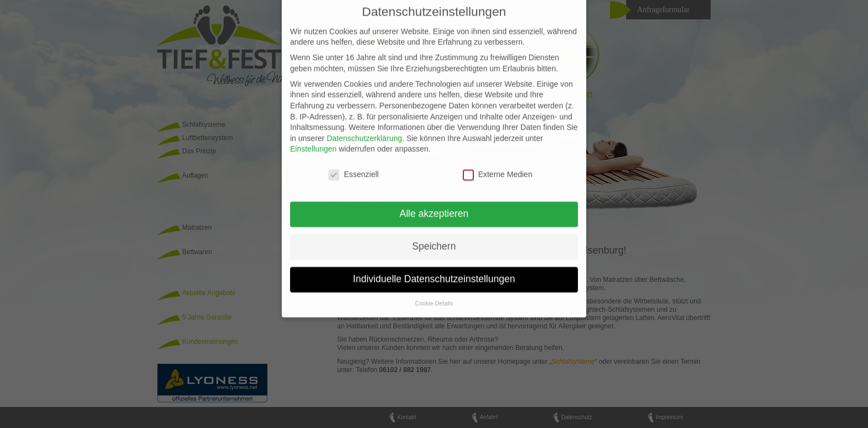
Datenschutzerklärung (364, 131)
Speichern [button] (434, 239)
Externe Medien (498, 167)
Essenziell (353, 167)
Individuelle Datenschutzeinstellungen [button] (434, 271)
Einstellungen (313, 142)
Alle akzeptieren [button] (434, 206)
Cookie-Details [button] (434, 296)
